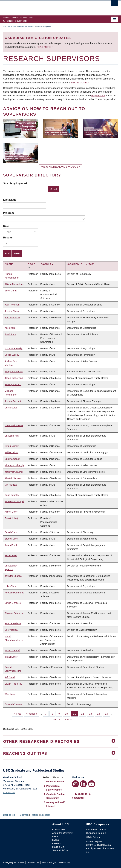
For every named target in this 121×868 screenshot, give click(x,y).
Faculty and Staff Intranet (55, 804)
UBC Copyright (49, 862)
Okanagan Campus (96, 833)
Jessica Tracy (12, 311)
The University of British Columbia (52, 6)
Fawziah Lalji (11, 518)
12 (84, 713)
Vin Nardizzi (11, 485)
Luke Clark (10, 586)
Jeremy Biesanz (13, 384)
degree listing (98, 95)
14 (100, 713)
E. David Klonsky (13, 348)
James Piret (11, 555)
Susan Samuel (12, 650)
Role (6, 226)
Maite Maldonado (14, 425)
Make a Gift (58, 847)
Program (9, 213)
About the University (63, 833)
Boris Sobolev (12, 495)
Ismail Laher (11, 657)
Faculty (47, 264)
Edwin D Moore (13, 603)
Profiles (35, 815)
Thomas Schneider (14, 613)
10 (68, 713)
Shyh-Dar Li (11, 291)
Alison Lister (11, 512)
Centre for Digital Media (98, 845)
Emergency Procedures (14, 862)
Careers (56, 843)
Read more (44, 47)
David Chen (11, 532)
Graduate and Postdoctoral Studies (60, 771)
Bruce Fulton (11, 539)
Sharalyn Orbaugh (14, 465)
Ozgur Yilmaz (12, 446)
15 (108, 713)
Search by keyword (15, 183)
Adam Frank (11, 545)
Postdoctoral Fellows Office (54, 788)
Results (8, 238)
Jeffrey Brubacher (14, 472)
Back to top (11, 815)
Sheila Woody (12, 355)
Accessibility (64, 862)
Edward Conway (13, 704)
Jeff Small (10, 677)
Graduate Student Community (56, 796)
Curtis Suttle (11, 408)
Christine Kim (12, 436)
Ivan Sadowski (12, 318)
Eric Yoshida (11, 630)
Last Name (10, 200)
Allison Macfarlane (14, 284)
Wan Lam (10, 694)
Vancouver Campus (96, 829)
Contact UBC (59, 829)
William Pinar (12, 452)
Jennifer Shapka (13, 576)
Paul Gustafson (13, 623)
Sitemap (24, 815)
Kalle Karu (10, 328)
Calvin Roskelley (13, 684)
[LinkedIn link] (83, 784)
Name (9, 264)
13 (92, 713)
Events (56, 840)
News (55, 836)
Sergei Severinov (14, 371)
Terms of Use (33, 862)
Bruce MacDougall (14, 501)
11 (76, 713)
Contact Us (9, 792)
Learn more (79, 83)
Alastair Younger (13, 478)
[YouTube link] (92, 784)
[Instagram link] (75, 784)
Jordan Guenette (13, 401)
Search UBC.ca (60, 850)
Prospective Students (26, 26)
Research (45, 815)
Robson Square (94, 841)
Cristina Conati (12, 459)
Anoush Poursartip (14, 593)
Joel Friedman (12, 305)
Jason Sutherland (14, 378)
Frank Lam (10, 334)
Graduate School (10, 26)
